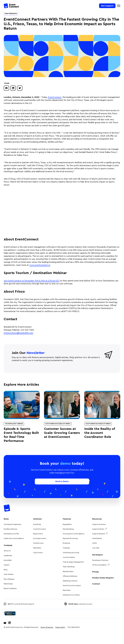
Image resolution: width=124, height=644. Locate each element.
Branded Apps (68, 571)
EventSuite (37, 524)
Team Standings (69, 567)
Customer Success (80, 604)
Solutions (37, 519)
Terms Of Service (47, 627)
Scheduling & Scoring (71, 553)
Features (67, 519)
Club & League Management (73, 562)
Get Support (107, 6)
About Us (7, 551)
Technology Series (14, 424)
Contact (96, 584)
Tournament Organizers (13, 524)
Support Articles (100, 529)
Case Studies (9, 574)
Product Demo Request (103, 578)
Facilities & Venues (11, 529)
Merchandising (68, 529)
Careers (7, 565)
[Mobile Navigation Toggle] (119, 6)
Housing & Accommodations (74, 534)
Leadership (8, 556)
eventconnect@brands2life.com (18, 333)
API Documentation (101, 565)
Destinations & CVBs (11, 534)
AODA (95, 543)
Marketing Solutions (70, 581)
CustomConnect (39, 529)
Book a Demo (62, 481)
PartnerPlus (37, 548)
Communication (69, 557)
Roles (6, 519)
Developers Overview (100, 560)
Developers (98, 555)
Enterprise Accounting (71, 595)
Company (8, 545)
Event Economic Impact (72, 586)
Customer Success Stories (58, 424)
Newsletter (8, 560)
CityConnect (38, 553)
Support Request (100, 533)
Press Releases (9, 579)
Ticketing (66, 548)
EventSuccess (38, 543)
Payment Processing (70, 538)
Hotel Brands (97, 538)
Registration (67, 524)
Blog (6, 570)
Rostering (66, 543)
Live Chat (96, 548)
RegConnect (38, 534)
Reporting (67, 590)
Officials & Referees (70, 576)
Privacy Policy (60, 627)
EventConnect (55, 97)
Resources (97, 519)
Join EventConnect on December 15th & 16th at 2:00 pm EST (32, 281)
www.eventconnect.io (40, 265)
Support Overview (99, 524)
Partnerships (11, 14)
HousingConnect (40, 538)
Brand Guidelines (10, 588)
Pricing (95, 572)
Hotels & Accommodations (14, 538)
